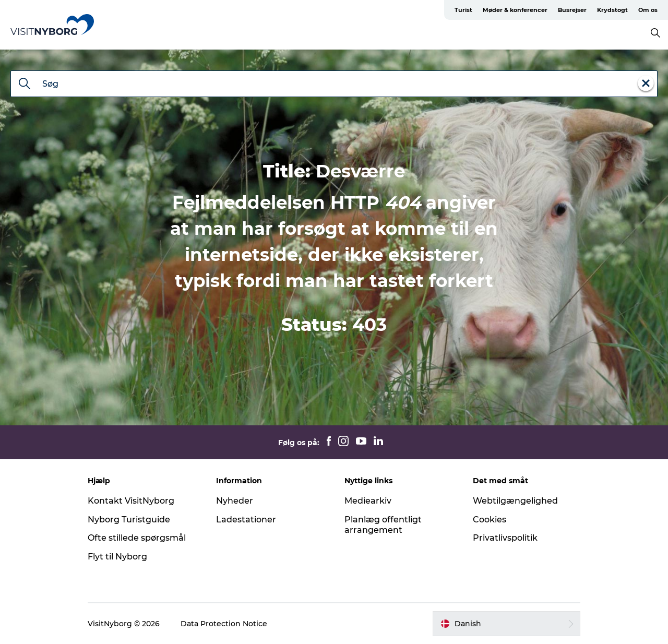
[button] (506, 624)
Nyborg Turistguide (129, 520)
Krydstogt (612, 10)
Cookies (490, 520)
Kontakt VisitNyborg (131, 501)
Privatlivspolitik (505, 538)
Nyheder (235, 501)
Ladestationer (246, 520)
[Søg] (25, 85)
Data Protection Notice (224, 624)
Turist (463, 10)
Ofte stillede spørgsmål (137, 538)
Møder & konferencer (515, 10)
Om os (648, 10)
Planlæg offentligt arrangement (383, 525)
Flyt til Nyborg (117, 557)
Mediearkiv (368, 501)
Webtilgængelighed (515, 501)
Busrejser (572, 10)
